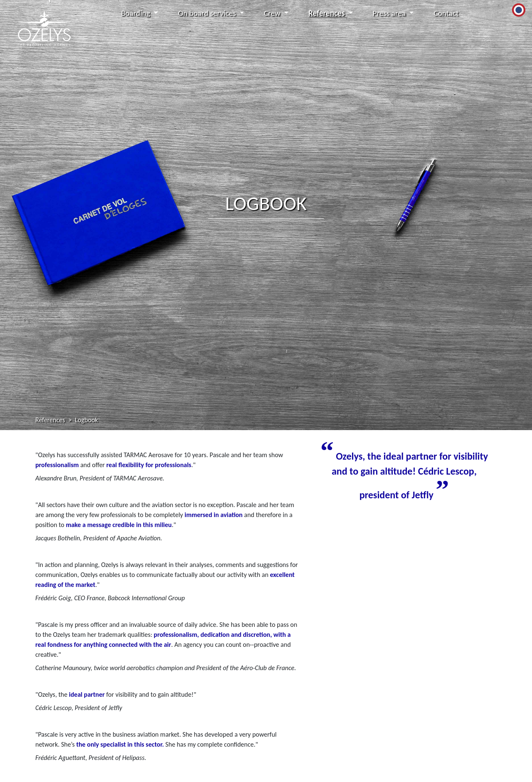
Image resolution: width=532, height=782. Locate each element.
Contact (446, 13)
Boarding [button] (136, 13)
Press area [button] (390, 13)
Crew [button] (273, 13)
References (50, 420)
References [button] (328, 13)
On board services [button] (208, 13)
